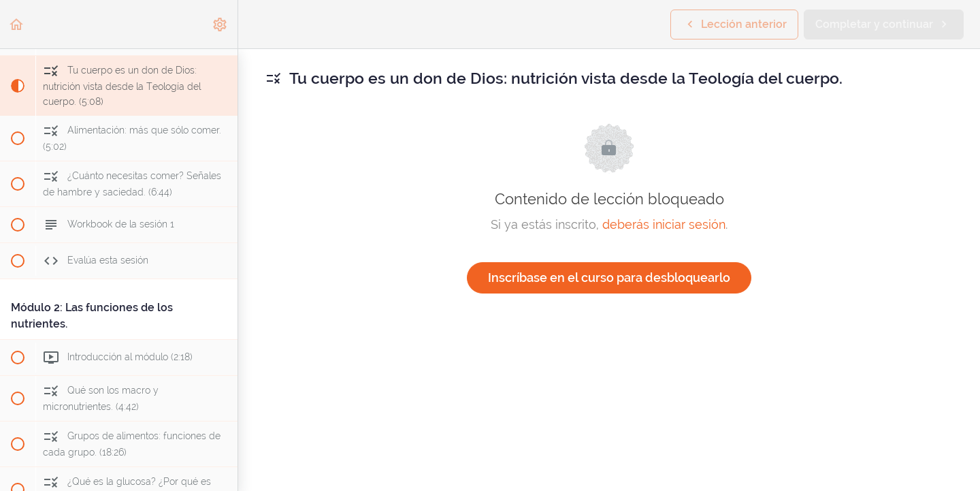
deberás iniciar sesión (664, 224)
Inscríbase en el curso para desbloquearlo (609, 278)
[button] (17, 24)
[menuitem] (220, 24)
